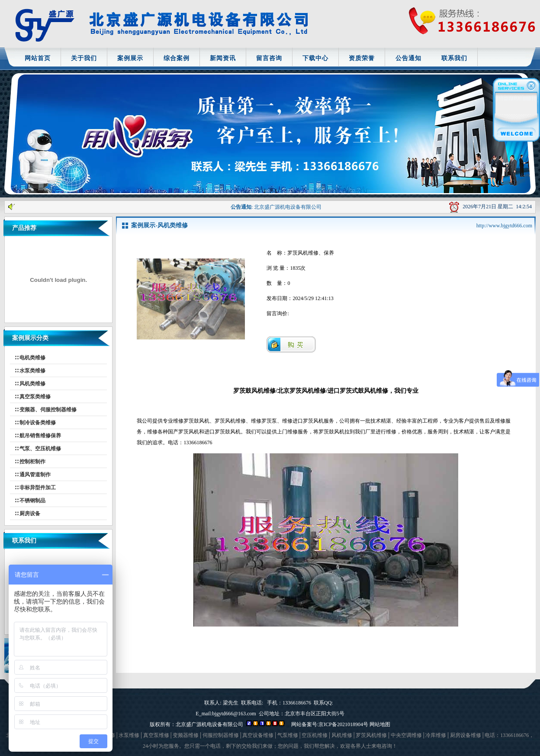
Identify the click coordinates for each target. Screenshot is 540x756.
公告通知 (408, 58)
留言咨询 (269, 58)
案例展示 (130, 58)
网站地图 (380, 724)
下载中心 (315, 58)
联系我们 (454, 58)
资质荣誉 (362, 58)
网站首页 (38, 58)
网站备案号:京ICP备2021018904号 (330, 724)
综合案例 (177, 58)
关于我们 (84, 58)
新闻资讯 (223, 58)
